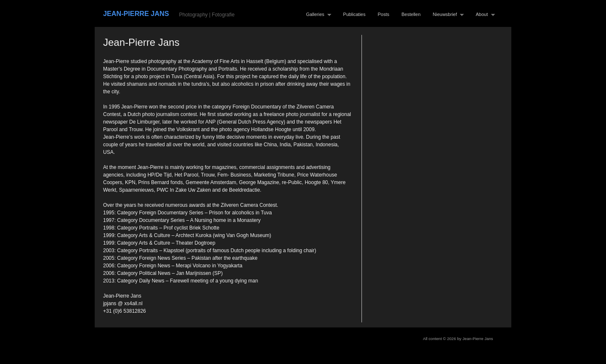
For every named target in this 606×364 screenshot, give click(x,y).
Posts (384, 14)
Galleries (317, 15)
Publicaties (354, 14)
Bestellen (411, 14)
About (484, 15)
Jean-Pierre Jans (136, 13)
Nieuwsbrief (446, 15)
